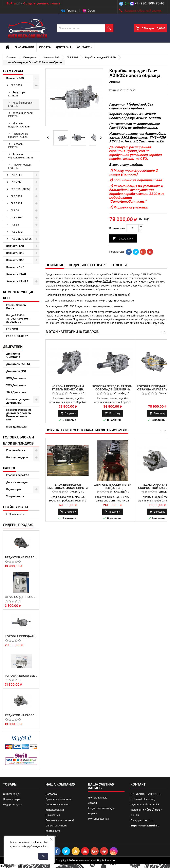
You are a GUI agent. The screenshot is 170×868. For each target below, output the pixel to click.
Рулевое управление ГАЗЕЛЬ (21, 156)
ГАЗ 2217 (16, 182)
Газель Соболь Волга (16, 307)
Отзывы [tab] (119, 265)
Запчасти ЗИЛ (15, 267)
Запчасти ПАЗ (15, 260)
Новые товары (12, 799)
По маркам (13, 71)
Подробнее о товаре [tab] (88, 265)
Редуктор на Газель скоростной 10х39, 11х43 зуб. (21, 715)
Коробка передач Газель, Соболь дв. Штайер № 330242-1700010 (113, 389)
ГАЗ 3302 (16, 85)
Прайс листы (17, 514)
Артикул (115, 82)
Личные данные (98, 798)
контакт (138, 784)
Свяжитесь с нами (56, 826)
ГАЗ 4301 (16, 218)
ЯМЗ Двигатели (16, 392)
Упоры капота (15, 496)
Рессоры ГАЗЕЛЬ (16, 146)
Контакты (84, 47)
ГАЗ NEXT (16, 175)
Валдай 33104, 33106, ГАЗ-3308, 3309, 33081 (18, 319)
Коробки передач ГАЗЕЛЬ (21, 104)
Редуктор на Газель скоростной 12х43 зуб (21, 557)
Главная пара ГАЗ (18, 475)
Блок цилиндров (17, 457)
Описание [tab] (55, 265)
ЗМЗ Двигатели (16, 378)
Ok (43, 856)
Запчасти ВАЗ (15, 253)
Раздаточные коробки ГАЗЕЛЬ (18, 135)
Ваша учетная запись (101, 786)
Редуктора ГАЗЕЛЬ (17, 94)
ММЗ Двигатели (16, 427)
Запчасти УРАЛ (16, 274)
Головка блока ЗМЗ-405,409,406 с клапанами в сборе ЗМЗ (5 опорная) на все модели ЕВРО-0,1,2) (21, 676)
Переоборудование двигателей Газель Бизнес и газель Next (19, 415)
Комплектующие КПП (19, 295)
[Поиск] (85, 28)
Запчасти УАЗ (15, 246)
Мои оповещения (99, 819)
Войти (11, 3)
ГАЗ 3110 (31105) (20, 189)
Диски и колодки (17, 482)
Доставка (64, 47)
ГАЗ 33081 (17, 232)
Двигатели (13, 347)
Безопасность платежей (60, 820)
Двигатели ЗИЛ (16, 371)
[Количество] (133, 228)
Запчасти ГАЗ (15, 78)
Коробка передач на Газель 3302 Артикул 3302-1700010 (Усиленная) (21, 636)
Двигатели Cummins (13, 355)
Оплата (45, 47)
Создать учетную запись (42, 3)
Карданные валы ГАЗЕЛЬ (21, 115)
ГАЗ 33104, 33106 (21, 239)
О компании (24, 47)
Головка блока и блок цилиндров (18, 440)
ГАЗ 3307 (16, 203)
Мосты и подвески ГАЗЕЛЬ (19, 125)
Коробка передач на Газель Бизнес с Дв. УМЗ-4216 (68, 389)
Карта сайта (53, 831)
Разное (10, 468)
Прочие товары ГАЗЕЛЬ (20, 166)
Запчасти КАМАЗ (17, 281)
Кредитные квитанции (101, 808)
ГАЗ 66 (15, 210)
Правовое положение (58, 799)
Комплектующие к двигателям (18, 401)
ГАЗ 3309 (16, 196)
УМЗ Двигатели (16, 385)
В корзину (123, 238)
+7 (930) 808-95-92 (149, 3)
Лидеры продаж (18, 525)
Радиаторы (14, 489)
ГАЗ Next (12, 329)
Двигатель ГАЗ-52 (18, 364)
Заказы (92, 803)
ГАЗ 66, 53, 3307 (17, 336)
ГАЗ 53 (15, 225)
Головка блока (16, 450)
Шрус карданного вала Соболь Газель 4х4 (21, 597)
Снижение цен (12, 794)
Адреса (93, 813)
